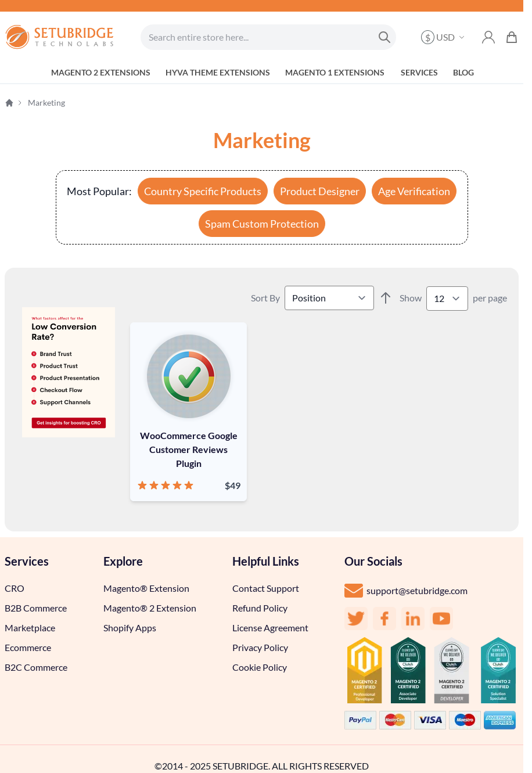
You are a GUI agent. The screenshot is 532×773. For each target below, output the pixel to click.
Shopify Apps (130, 628)
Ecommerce (28, 647)
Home (9, 103)
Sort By (265, 298)
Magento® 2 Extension (150, 608)
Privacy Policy (260, 647)
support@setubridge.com (417, 590)
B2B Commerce (36, 608)
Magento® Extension (146, 588)
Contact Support (266, 588)
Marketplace (30, 628)
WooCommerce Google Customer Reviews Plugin (189, 449)
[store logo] (60, 37)
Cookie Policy (260, 667)
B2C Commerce (36, 667)
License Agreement (270, 628)
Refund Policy (260, 608)
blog (463, 72)
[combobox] (268, 37)
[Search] (384, 37)
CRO (15, 588)
